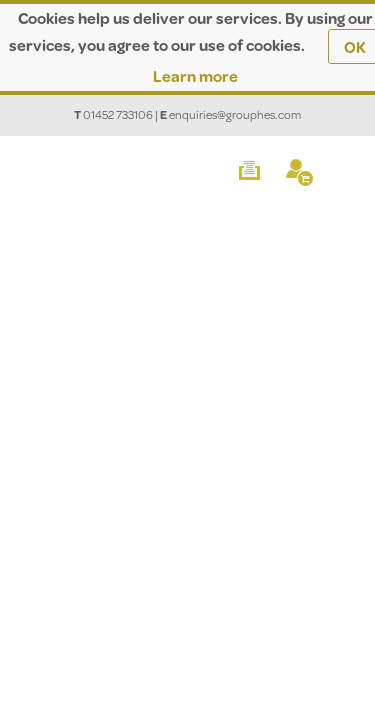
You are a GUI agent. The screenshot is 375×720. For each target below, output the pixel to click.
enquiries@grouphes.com (235, 114)
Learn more (195, 75)
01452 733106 (118, 114)
